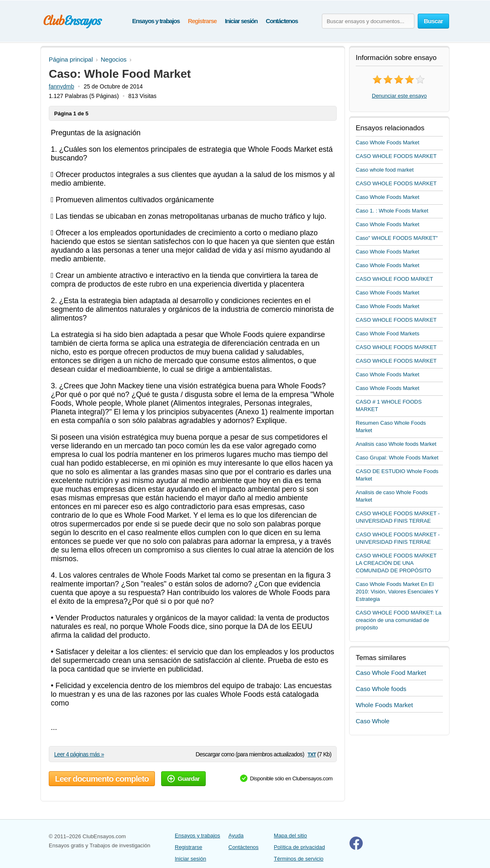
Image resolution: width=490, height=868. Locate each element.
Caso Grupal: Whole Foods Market (397, 458)
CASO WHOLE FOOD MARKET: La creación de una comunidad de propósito (398, 620)
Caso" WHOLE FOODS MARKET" (397, 238)
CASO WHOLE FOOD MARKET (394, 279)
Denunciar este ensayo (399, 96)
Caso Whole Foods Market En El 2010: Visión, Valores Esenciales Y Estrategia (397, 592)
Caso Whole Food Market (391, 673)
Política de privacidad (300, 847)
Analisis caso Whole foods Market (396, 444)
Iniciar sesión (241, 21)
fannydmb (61, 86)
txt (312, 754)
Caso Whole (373, 721)
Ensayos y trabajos (156, 21)
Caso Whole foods (381, 689)
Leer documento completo (102, 779)
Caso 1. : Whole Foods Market (392, 211)
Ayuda (236, 836)
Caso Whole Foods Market (388, 142)
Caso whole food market (385, 170)
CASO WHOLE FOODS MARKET (396, 156)
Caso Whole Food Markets (388, 334)
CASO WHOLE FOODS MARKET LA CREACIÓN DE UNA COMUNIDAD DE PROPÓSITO (396, 563)
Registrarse (202, 21)
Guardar (183, 778)
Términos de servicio (299, 859)
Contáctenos (282, 21)
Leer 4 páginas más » (79, 754)
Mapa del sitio (290, 836)
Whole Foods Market (384, 705)
